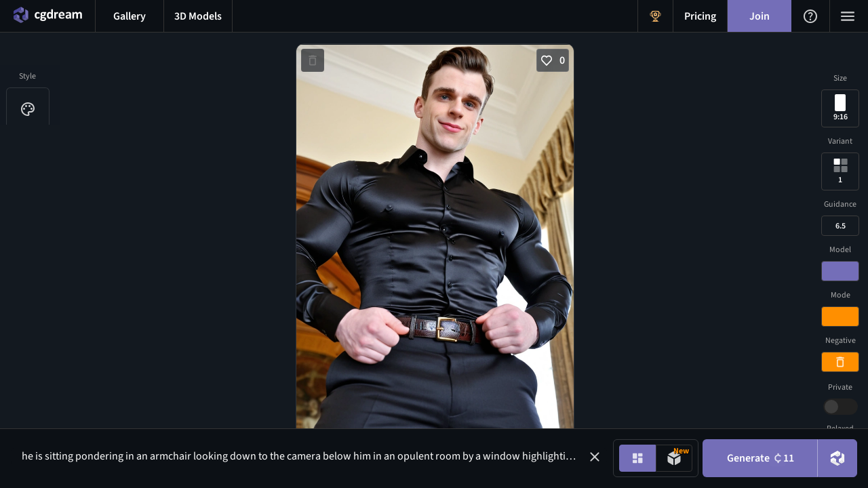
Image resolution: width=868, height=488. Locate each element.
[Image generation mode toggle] (637, 458)
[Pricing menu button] (700, 16)
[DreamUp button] (837, 458)
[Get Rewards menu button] (655, 16)
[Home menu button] (47, 16)
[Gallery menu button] (130, 16)
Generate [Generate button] (761, 458)
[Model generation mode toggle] (674, 458)
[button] (595, 457)
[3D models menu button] (198, 16)
